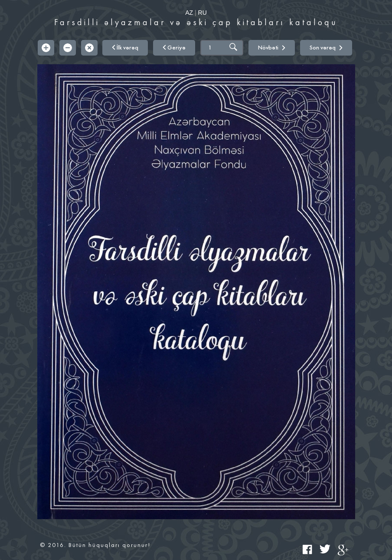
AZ (189, 13)
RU (203, 13)
